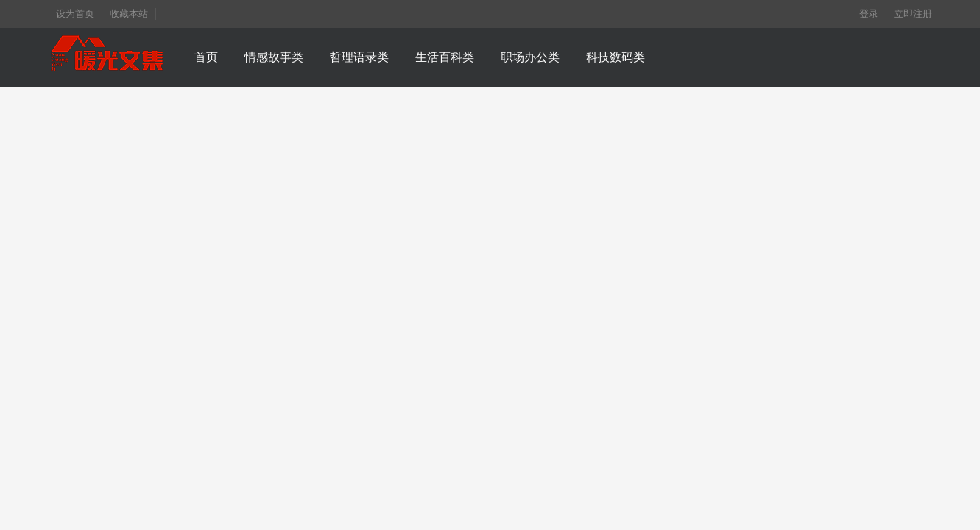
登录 (869, 14)
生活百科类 (445, 57)
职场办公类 (530, 57)
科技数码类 (616, 57)
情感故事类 (274, 57)
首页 (206, 57)
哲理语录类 (359, 57)
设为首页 (75, 14)
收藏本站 (129, 14)
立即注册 (913, 14)
